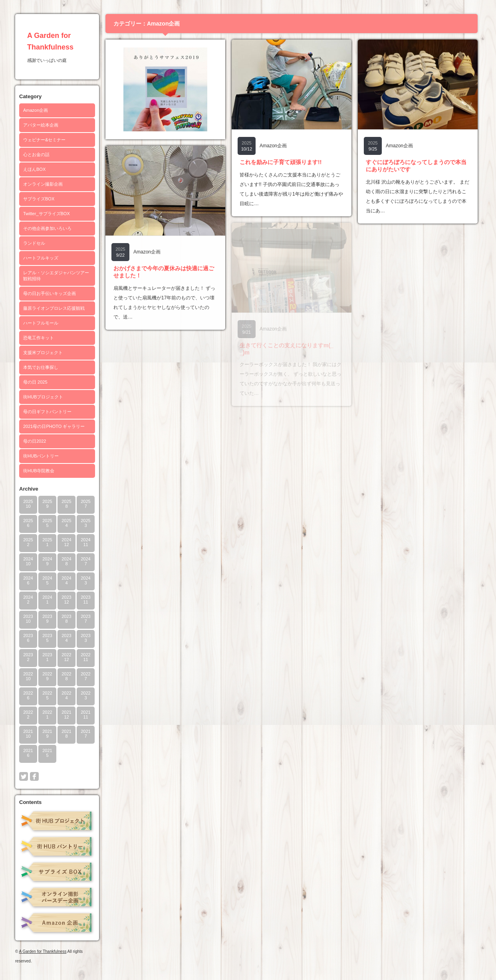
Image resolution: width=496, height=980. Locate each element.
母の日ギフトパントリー (47, 412)
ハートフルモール (41, 323)
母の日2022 (35, 441)
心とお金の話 (36, 154)
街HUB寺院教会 (39, 471)
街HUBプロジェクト (43, 397)
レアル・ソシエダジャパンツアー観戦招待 (56, 276)
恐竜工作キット (39, 338)
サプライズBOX (39, 199)
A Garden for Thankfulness (43, 951)
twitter (24, 776)
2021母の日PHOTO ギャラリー (54, 426)
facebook (34, 776)
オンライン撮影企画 (43, 184)
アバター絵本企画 (41, 125)
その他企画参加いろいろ (47, 228)
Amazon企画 (36, 110)
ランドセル (34, 243)
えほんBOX (34, 169)
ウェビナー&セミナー (44, 140)
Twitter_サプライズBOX (47, 214)
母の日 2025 (35, 382)
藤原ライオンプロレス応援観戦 (54, 308)
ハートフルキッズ (41, 258)
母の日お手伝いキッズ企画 (50, 293)
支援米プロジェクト (43, 352)
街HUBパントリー (41, 456)
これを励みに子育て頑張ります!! (281, 162)
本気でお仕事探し (41, 367)
